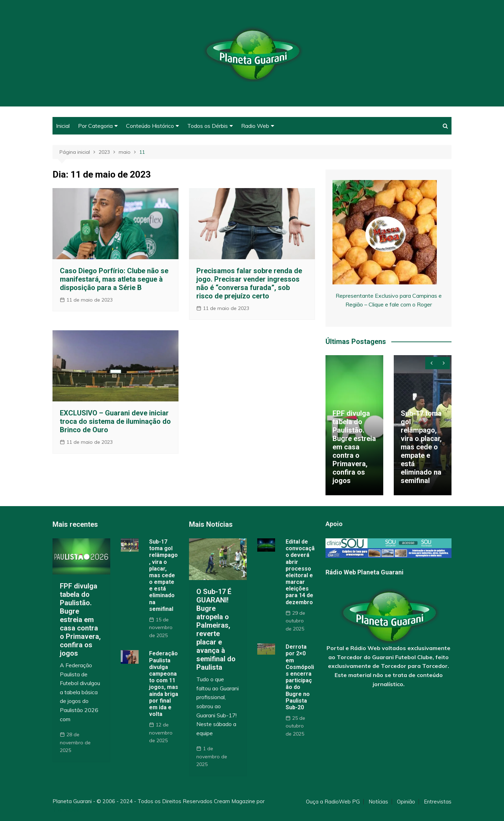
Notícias (378, 802)
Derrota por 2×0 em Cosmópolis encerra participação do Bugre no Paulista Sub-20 (300, 677)
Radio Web (255, 126)
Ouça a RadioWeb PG (333, 802)
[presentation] (431, 363)
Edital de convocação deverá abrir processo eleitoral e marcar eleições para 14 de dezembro (300, 572)
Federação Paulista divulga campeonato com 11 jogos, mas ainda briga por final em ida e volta (164, 684)
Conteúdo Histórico (150, 126)
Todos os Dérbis (208, 126)
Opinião (406, 802)
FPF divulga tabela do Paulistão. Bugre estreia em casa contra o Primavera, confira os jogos (354, 447)
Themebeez (67, 810)
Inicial (63, 126)
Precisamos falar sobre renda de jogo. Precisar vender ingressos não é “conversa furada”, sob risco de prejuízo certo (249, 283)
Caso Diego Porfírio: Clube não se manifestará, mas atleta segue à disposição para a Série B (114, 279)
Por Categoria (95, 126)
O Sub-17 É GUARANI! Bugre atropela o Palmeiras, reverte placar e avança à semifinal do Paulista (216, 629)
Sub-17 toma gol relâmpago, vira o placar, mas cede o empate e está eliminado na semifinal (421, 447)
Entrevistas (438, 802)
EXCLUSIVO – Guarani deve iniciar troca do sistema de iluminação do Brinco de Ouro (115, 421)
